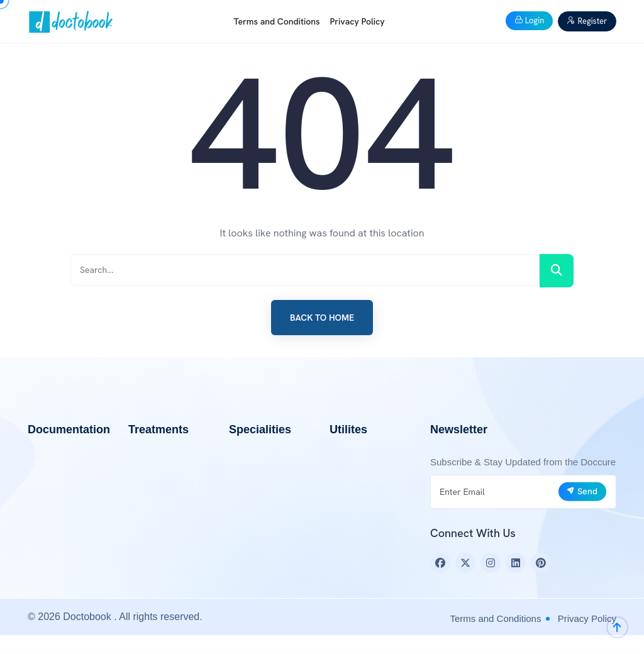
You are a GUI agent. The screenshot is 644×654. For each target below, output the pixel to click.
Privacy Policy (358, 21)
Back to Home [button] (322, 318)
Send (582, 491)
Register (587, 21)
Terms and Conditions (277, 21)
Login (530, 20)
